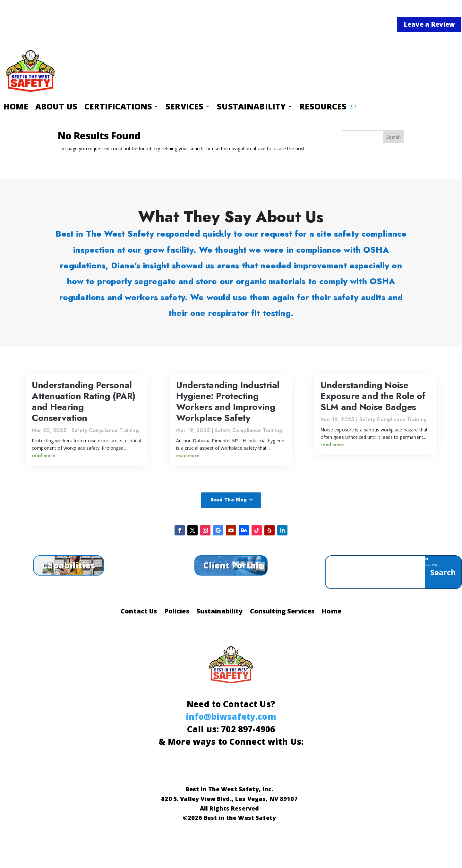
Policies (177, 612)
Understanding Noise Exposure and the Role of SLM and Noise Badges (373, 396)
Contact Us (139, 612)
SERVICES (185, 108)
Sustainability (220, 612)
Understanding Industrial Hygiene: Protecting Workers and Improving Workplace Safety (228, 402)
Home (331, 612)
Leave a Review (429, 24)
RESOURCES (323, 108)
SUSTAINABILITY (251, 108)
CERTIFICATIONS (120, 108)
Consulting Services (282, 612)
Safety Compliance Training (105, 430)
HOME (19, 108)
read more (43, 456)
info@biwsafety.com (231, 716)
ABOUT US (59, 108)
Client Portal (231, 565)
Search (394, 137)
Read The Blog (229, 500)
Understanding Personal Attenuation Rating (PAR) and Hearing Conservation (84, 402)
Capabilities (68, 565)
